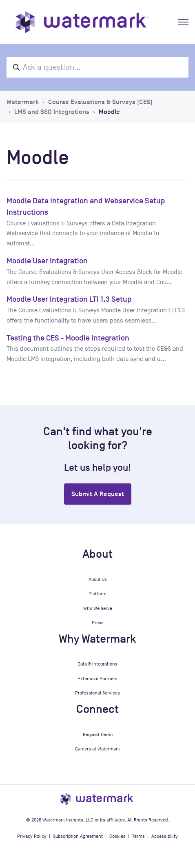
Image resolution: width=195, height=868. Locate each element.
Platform (97, 594)
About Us (98, 579)
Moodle (109, 112)
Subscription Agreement (78, 836)
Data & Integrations (97, 664)
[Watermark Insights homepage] (97, 799)
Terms (138, 836)
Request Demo (98, 734)
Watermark (23, 102)
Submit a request (98, 494)
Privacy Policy (32, 836)
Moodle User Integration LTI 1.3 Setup (69, 299)
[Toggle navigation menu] (183, 22)
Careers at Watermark (97, 749)
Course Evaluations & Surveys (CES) (100, 102)
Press (98, 623)
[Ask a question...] (97, 67)
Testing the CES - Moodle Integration (68, 338)
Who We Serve (98, 608)
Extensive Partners (97, 679)
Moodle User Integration (47, 261)
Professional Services (97, 693)
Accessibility (165, 836)
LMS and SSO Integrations (52, 112)
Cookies (117, 836)
